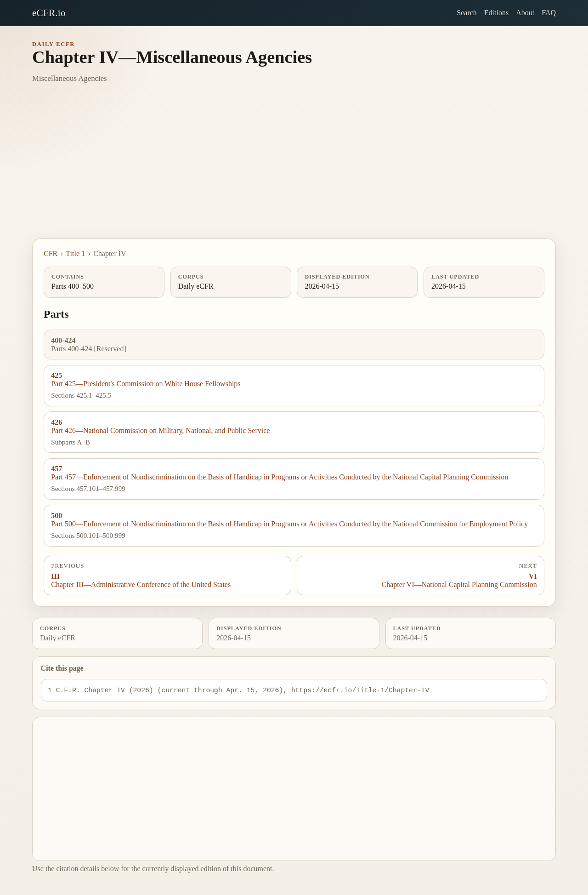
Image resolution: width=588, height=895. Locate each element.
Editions (496, 13)
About (525, 13)
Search (467, 13)
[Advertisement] (294, 169)
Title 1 (75, 254)
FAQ (549, 13)
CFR (51, 254)
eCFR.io (49, 13)
